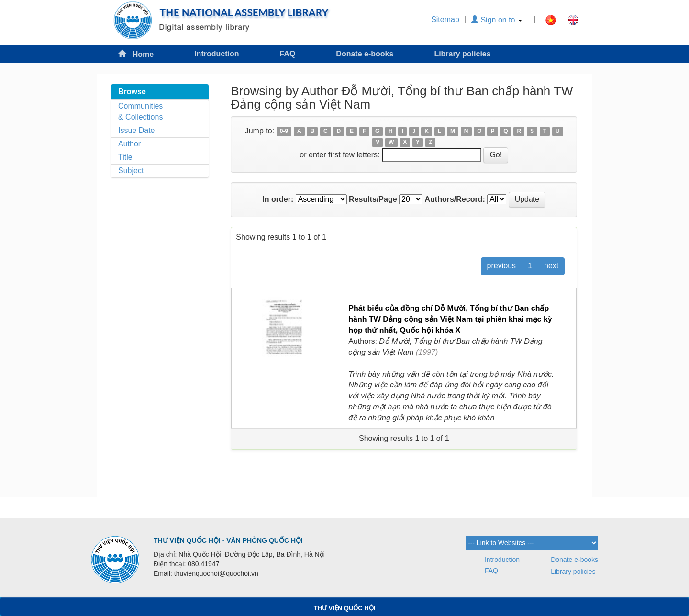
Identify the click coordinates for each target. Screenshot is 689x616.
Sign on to (496, 20)
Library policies (462, 54)
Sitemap (445, 19)
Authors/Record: (455, 199)
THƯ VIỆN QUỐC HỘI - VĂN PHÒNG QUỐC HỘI (228, 540)
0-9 (284, 132)
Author (129, 144)
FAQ (287, 54)
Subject (131, 170)
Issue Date (136, 130)
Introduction (217, 54)
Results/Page (373, 199)
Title (125, 157)
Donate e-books (365, 54)
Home (136, 54)
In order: (278, 199)
